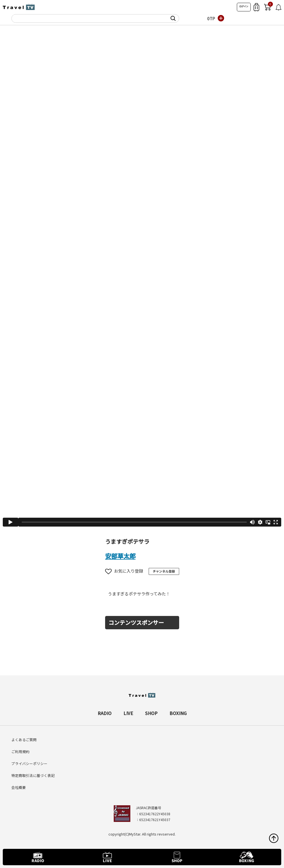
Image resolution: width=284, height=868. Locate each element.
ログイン (244, 6)
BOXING (178, 713)
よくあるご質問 (24, 740)
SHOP (151, 713)
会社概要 (19, 787)
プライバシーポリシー (29, 763)
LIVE (128, 713)
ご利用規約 (20, 752)
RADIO (105, 713)
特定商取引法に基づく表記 (33, 775)
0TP (211, 18)
